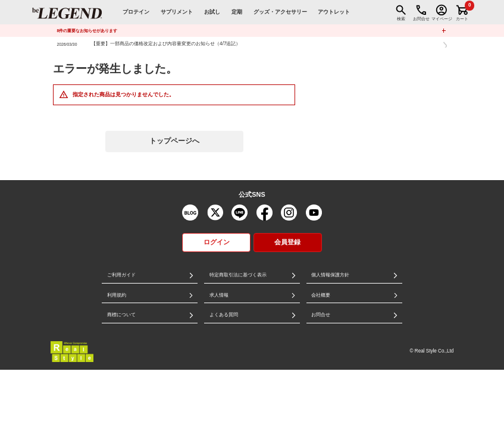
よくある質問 (224, 315)
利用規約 (117, 295)
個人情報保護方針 (330, 275)
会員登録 (287, 242)
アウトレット (334, 12)
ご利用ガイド (121, 275)
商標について (121, 315)
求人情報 (219, 295)
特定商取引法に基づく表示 (238, 275)
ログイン (217, 242)
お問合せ (321, 315)
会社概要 (321, 295)
